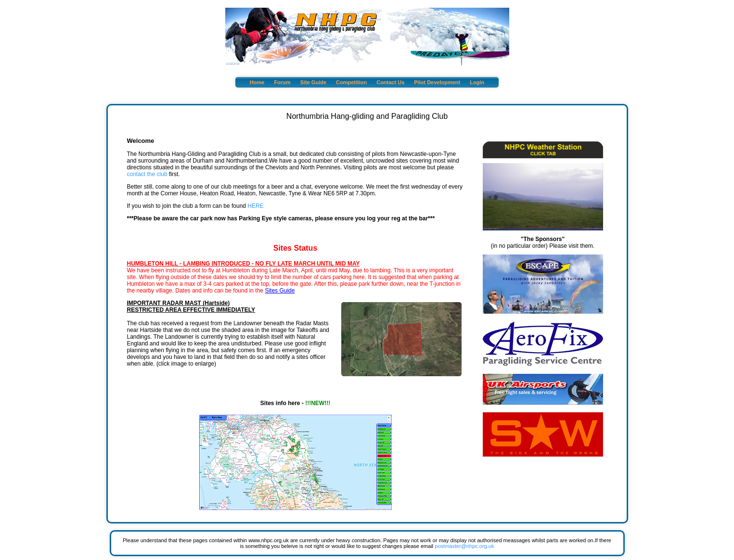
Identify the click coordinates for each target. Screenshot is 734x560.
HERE (255, 206)
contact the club (147, 174)
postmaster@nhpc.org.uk (464, 546)
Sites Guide (280, 291)
